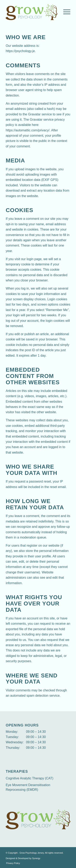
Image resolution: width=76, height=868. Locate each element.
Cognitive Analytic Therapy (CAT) (29, 778)
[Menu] (65, 12)
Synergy (36, 858)
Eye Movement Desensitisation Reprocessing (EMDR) (28, 787)
